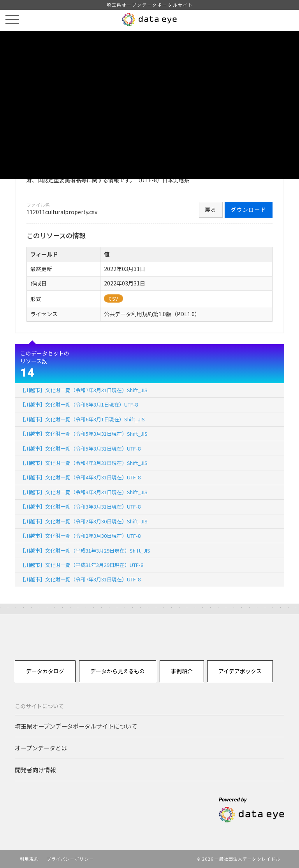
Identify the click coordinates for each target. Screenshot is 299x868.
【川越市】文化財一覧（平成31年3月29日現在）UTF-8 (82, 565)
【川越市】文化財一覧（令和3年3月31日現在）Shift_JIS (84, 492)
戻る (211, 210)
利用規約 (29, 859)
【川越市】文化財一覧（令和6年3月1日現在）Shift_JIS (82, 419)
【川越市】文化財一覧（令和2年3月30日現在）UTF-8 (80, 536)
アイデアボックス (240, 671)
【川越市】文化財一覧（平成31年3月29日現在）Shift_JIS (85, 550)
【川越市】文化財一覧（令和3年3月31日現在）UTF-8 (80, 506)
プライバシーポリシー (70, 859)
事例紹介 (182, 671)
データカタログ (45, 671)
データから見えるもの (118, 671)
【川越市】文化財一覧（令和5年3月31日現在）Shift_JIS (84, 434)
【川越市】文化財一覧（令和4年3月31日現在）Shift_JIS (84, 463)
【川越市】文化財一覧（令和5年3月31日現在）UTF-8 (80, 448)
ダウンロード (248, 210)
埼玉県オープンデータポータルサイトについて (76, 726)
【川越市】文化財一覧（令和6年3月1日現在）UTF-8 (79, 404)
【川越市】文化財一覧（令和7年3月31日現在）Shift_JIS (84, 390)
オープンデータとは (41, 748)
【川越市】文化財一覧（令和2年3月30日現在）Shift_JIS (84, 521)
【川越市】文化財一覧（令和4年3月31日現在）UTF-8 (80, 477)
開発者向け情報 (35, 769)
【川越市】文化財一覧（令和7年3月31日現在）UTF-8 (80, 579)
